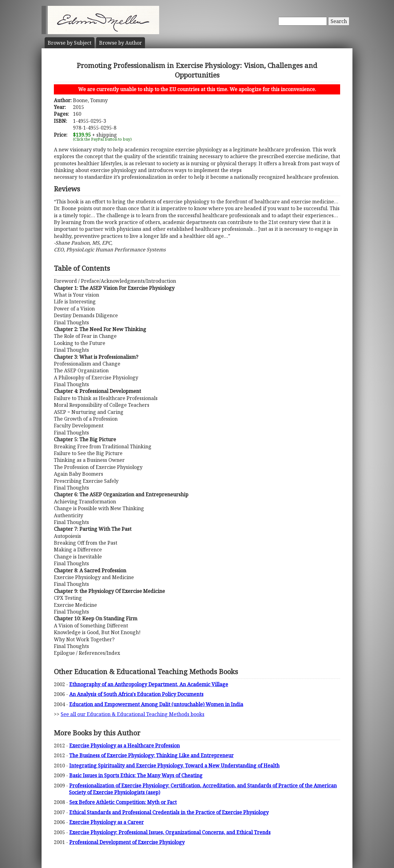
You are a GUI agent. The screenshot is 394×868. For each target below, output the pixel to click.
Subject (70, 43)
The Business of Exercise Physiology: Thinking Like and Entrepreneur (151, 755)
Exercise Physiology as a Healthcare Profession (125, 746)
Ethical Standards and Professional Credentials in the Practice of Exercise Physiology (169, 812)
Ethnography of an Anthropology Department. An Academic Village (149, 684)
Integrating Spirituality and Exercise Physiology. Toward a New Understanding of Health (174, 766)
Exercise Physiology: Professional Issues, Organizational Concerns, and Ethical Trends (170, 832)
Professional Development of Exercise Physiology (127, 842)
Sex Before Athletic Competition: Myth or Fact (123, 802)
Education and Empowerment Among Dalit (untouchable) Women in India (156, 704)
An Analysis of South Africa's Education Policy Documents (136, 694)
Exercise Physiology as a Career (107, 822)
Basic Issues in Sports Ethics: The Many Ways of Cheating (136, 775)
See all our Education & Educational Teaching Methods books (133, 714)
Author (121, 43)
